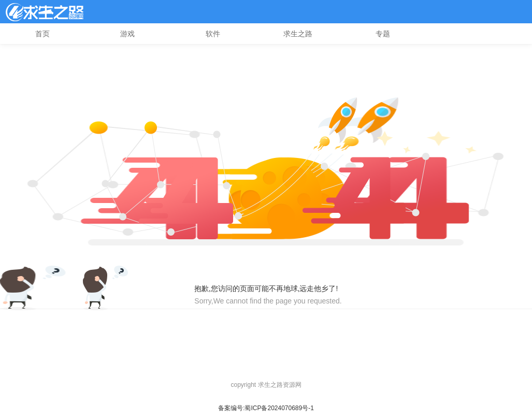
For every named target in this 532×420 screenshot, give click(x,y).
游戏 (127, 34)
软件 (213, 34)
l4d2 (45, 12)
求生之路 (298, 34)
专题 (383, 34)
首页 (42, 34)
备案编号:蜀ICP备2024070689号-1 (266, 408)
